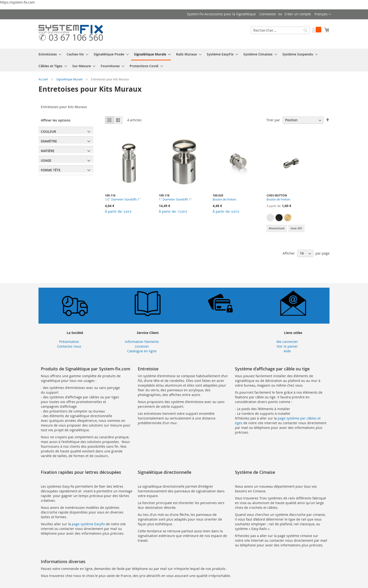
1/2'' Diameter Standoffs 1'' (123, 199)
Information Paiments (142, 342)
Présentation (69, 342)
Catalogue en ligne (142, 351)
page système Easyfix (88, 524)
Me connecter (287, 342)
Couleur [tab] (48, 131)
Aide (287, 351)
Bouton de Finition (224, 199)
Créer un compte (298, 14)
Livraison (142, 346)
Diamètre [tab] (49, 141)
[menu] (184, 60)
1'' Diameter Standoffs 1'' (175, 199)
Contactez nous (69, 346)
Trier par (273, 120)
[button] (323, 14)
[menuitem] (49, 54)
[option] (270, 218)
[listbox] (291, 218)
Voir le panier (287, 346)
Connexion (268, 14)
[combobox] (280, 30)
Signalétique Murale (70, 79)
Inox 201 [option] (296, 228)
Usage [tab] (46, 160)
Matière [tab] (48, 151)
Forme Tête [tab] (51, 170)
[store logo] (71, 34)
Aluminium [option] (277, 228)
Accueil (44, 79)
